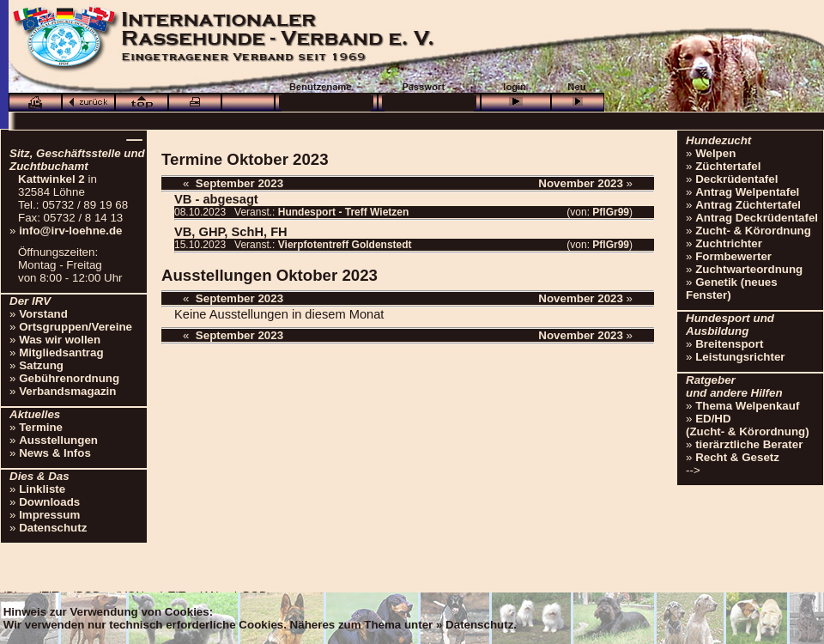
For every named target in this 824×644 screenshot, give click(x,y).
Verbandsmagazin (67, 391)
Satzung (41, 365)
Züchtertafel (728, 166)
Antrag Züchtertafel (748, 205)
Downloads (49, 502)
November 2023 (581, 183)
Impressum (49, 515)
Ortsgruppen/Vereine (76, 327)
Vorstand (43, 314)
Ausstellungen (58, 440)
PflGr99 (611, 212)
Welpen (715, 153)
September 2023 (239, 183)
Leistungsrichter (740, 357)
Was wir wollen (60, 340)
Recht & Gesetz (737, 457)
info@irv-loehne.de (70, 231)
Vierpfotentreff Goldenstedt (345, 245)
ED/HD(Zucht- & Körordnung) (748, 425)
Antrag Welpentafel (747, 192)
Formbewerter (733, 256)
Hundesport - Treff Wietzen (344, 212)
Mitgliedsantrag (61, 352)
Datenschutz (53, 528)
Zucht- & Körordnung (753, 231)
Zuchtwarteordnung (749, 269)
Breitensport (729, 344)
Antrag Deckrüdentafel (757, 218)
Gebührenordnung (69, 378)
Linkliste (42, 489)
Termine (41, 427)
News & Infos (55, 453)
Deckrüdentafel (736, 179)
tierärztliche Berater (749, 444)
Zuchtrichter (729, 243)
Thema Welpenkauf (747, 406)
